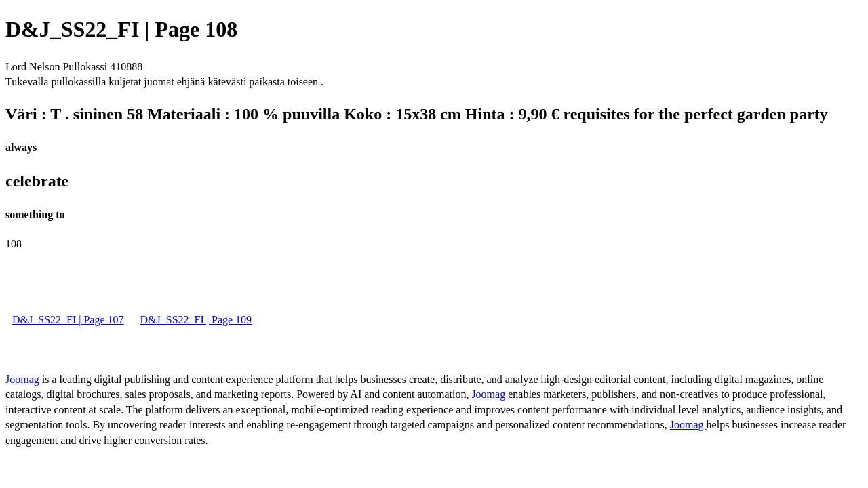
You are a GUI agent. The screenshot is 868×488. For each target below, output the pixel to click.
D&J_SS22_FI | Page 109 (196, 320)
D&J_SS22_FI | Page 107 (68, 320)
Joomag (24, 379)
